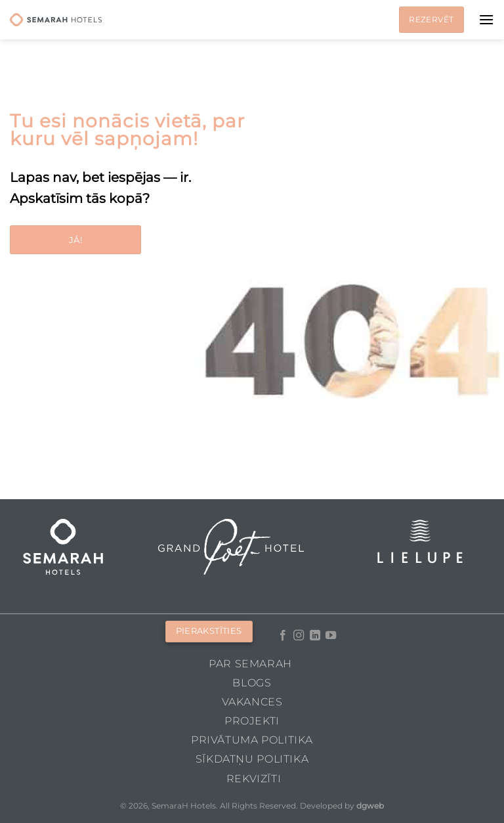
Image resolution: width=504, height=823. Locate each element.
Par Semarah (250, 664)
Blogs (252, 683)
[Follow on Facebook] (283, 636)
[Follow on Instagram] (299, 636)
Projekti (252, 721)
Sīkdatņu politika (252, 759)
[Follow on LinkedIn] (315, 636)
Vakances (252, 702)
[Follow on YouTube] (331, 636)
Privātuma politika (252, 740)
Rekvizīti (254, 779)
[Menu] (486, 19)
